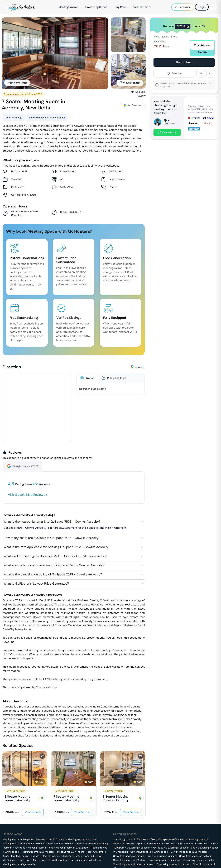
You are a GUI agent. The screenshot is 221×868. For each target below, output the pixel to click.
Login (202, 7)
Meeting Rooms (68, 7)
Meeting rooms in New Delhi (18, 843)
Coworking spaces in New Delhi (142, 843)
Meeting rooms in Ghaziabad (72, 848)
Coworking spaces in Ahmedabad (149, 852)
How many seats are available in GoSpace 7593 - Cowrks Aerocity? (52, 538)
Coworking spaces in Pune (181, 848)
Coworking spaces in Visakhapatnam (134, 864)
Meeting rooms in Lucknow (86, 860)
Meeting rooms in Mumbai (82, 839)
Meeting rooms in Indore (71, 852)
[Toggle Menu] (213, 7)
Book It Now (184, 62)
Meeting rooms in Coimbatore (38, 852)
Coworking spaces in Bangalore (131, 839)
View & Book (33, 812)
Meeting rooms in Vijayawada (19, 864)
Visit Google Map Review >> (28, 495)
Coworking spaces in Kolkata (195, 856)
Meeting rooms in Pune (41, 848)
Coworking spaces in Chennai (167, 839)
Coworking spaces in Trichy (199, 860)
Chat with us (167, 132)
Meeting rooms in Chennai (51, 839)
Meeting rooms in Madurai (56, 856)
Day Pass (120, 7)
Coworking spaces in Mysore (165, 860)
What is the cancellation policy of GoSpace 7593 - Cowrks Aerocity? (53, 574)
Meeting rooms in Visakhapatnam (50, 860)
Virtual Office (142, 7)
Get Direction (133, 105)
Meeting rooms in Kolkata (25, 856)
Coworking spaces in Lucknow (174, 864)
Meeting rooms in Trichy (16, 860)
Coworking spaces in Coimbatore (189, 852)
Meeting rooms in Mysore (87, 856)
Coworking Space (96, 7)
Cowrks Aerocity (13, 94)
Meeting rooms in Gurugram (81, 843)
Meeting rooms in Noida (49, 843)
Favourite (174, 73)
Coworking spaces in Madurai (130, 860)
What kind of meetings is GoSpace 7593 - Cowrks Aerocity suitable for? (55, 556)
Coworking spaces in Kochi (162, 856)
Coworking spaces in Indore (129, 856)
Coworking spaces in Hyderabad (145, 848)
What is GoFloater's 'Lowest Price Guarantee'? (36, 584)
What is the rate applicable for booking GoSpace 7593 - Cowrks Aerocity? (57, 547)
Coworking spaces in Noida (177, 843)
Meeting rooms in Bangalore (18, 839)
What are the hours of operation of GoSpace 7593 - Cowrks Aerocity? (54, 565)
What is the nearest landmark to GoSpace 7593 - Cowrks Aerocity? (52, 522)
